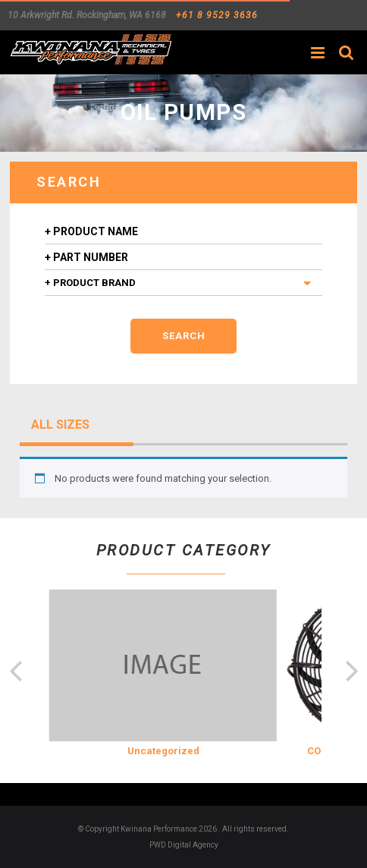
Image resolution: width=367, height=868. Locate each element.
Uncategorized (163, 751)
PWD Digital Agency (184, 845)
